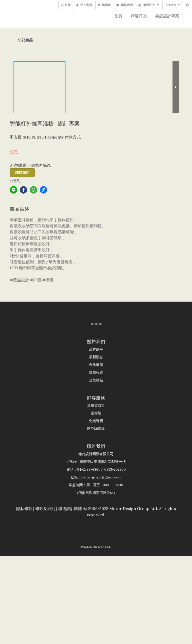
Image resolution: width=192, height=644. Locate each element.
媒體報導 (96, 372)
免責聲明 (96, 421)
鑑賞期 (96, 413)
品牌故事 (96, 349)
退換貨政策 (96, 405)
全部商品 (25, 40)
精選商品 (139, 16)
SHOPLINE (105, 547)
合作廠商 (96, 365)
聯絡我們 (22, 173)
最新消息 (96, 357)
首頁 (118, 16)
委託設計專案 (167, 16)
